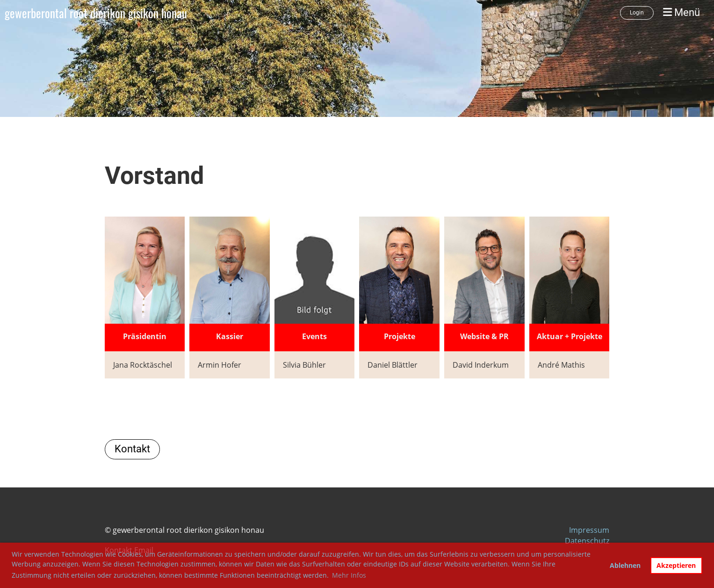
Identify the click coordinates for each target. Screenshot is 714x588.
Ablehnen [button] (625, 565)
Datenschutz (587, 541)
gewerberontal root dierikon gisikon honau (96, 13)
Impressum (589, 530)
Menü (682, 12)
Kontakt (132, 449)
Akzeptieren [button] (676, 565)
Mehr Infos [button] (349, 575)
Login (637, 13)
